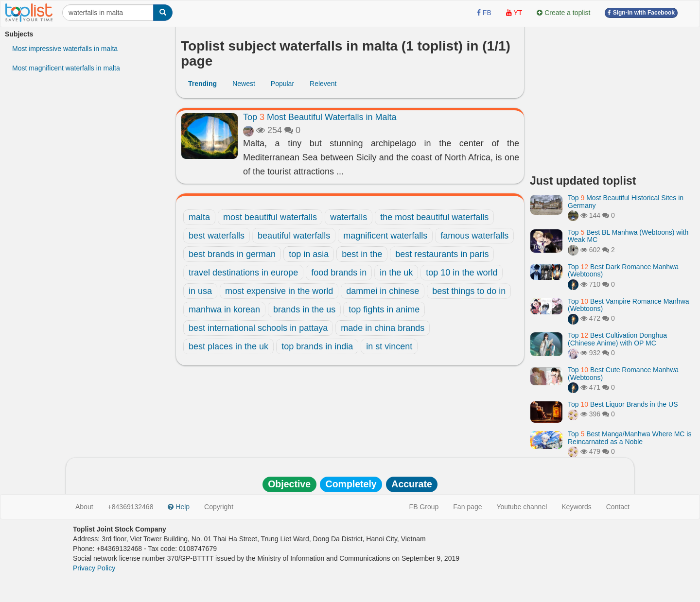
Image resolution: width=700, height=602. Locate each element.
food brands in (339, 273)
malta (199, 217)
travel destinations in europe (243, 273)
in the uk (396, 273)
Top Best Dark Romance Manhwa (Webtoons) (623, 270)
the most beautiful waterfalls (434, 217)
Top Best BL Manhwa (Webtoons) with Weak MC (628, 236)
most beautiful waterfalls (270, 217)
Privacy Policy (94, 568)
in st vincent (389, 346)
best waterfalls (217, 236)
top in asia (309, 254)
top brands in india (317, 346)
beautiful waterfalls (294, 236)
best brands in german (232, 254)
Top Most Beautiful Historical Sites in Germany (626, 201)
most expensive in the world (279, 291)
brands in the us (304, 310)
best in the (362, 254)
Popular (282, 84)
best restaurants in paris (442, 254)
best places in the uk (228, 346)
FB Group (424, 507)
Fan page (467, 507)
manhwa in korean (224, 310)
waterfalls (349, 217)
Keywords (576, 507)
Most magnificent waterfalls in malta (66, 68)
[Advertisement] (612, 97)
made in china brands (383, 328)
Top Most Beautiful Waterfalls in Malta (320, 117)
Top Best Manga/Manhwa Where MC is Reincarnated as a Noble (630, 438)
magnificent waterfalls (385, 236)
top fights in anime (384, 310)
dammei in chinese (383, 291)
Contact (618, 507)
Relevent (323, 84)
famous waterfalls (474, 236)
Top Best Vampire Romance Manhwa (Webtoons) (629, 305)
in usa (200, 291)
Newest (244, 84)
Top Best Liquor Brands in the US (623, 404)
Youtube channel (522, 507)
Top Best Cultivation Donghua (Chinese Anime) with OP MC (617, 339)
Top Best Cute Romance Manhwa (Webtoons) (623, 373)
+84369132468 (131, 507)
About (84, 507)
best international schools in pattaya (258, 328)
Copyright (219, 507)
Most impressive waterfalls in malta (65, 49)
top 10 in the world (462, 273)
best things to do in (469, 291)
